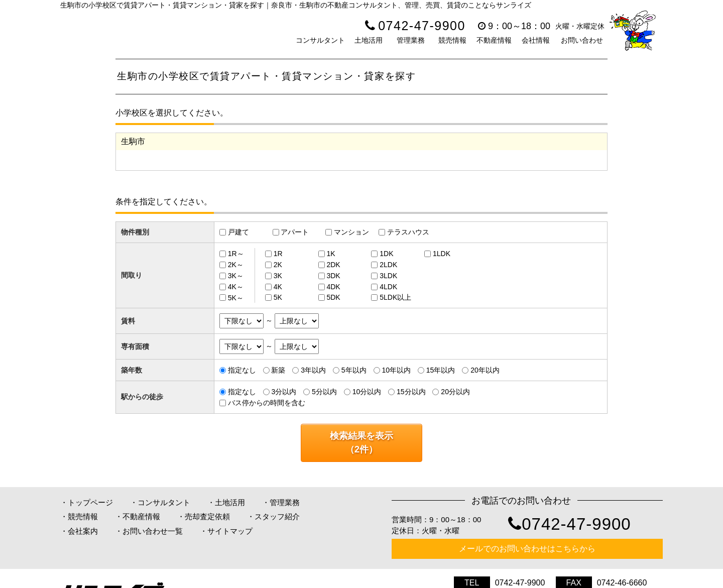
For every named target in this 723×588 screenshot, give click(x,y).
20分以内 (455, 392)
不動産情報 (494, 40)
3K (278, 276)
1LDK (442, 254)
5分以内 (324, 392)
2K (278, 265)
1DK (386, 254)
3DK (333, 276)
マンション (351, 232)
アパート (295, 232)
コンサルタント (320, 40)
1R (278, 254)
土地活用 (369, 40)
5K (278, 297)
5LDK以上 (395, 297)
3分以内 (284, 392)
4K (278, 287)
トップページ (90, 502)
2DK (333, 265)
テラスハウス (408, 232)
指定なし (242, 370)
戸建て (238, 232)
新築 (278, 370)
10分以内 (367, 392)
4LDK (388, 287)
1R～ (236, 254)
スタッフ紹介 (277, 516)
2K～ (236, 265)
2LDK (388, 265)
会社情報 (536, 40)
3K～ (236, 276)
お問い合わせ (582, 40)
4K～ (236, 287)
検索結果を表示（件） (361, 443)
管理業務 (411, 40)
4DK (333, 287)
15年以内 (441, 370)
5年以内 (354, 370)
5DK (333, 297)
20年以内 (485, 370)
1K (331, 254)
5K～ (236, 297)
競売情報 (452, 40)
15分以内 (411, 392)
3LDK (388, 276)
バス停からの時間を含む (267, 403)
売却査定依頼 (207, 516)
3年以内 (313, 370)
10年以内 (396, 370)
